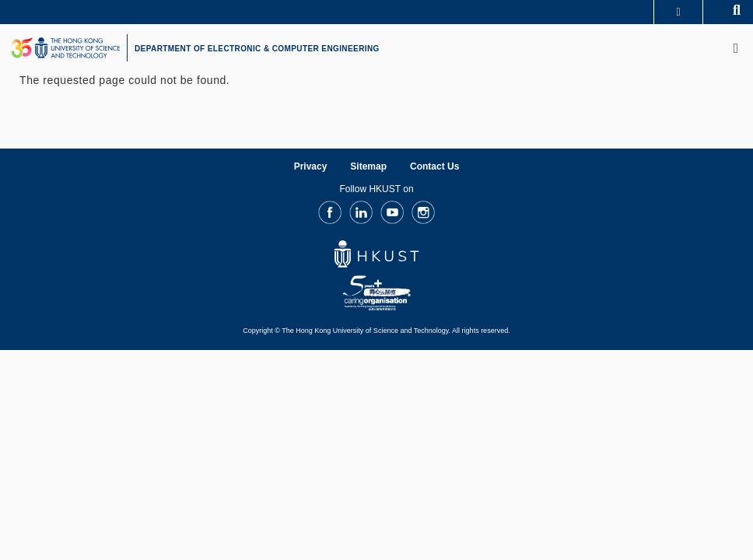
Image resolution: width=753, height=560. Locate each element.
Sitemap (368, 166)
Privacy (311, 166)
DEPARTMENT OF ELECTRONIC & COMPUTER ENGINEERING (257, 49)
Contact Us (434, 166)
